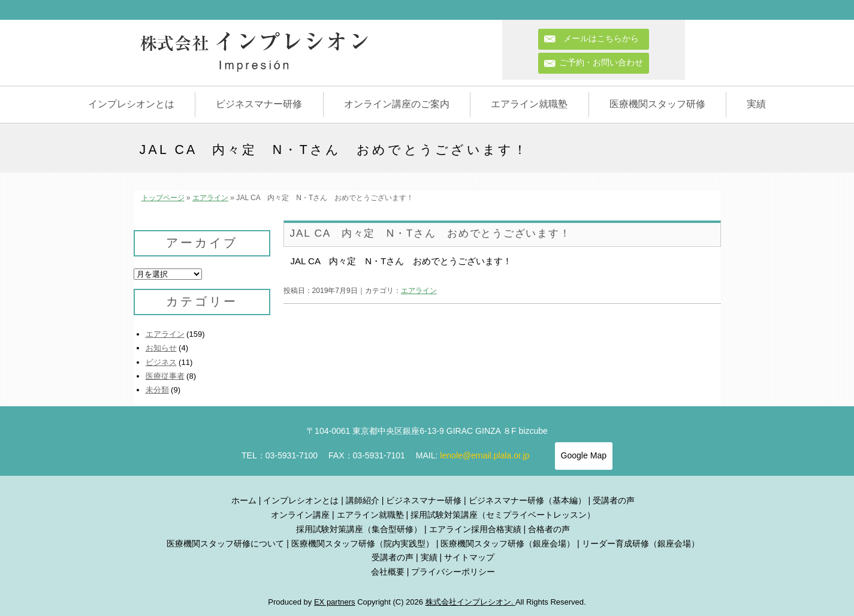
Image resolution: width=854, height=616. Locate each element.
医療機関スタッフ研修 (657, 104)
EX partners (335, 602)
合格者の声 (549, 529)
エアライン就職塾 (529, 104)
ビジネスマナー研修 (259, 104)
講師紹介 (363, 500)
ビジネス (161, 362)
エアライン (210, 198)
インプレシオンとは (131, 104)
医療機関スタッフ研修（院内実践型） (363, 543)
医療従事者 (165, 376)
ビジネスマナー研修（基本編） (527, 500)
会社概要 (388, 572)
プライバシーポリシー (453, 572)
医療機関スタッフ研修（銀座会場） (508, 543)
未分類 (157, 390)
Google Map (584, 455)
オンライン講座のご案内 (397, 104)
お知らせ (161, 348)
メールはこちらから (605, 38)
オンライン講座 (300, 515)
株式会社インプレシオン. (470, 602)
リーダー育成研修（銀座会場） (641, 543)
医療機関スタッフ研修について (225, 543)
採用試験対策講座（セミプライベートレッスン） (503, 515)
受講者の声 (614, 500)
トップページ (163, 198)
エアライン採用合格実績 (475, 529)
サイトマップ (469, 557)
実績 (756, 104)
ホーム (244, 500)
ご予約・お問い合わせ (601, 62)
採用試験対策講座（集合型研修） (359, 529)
